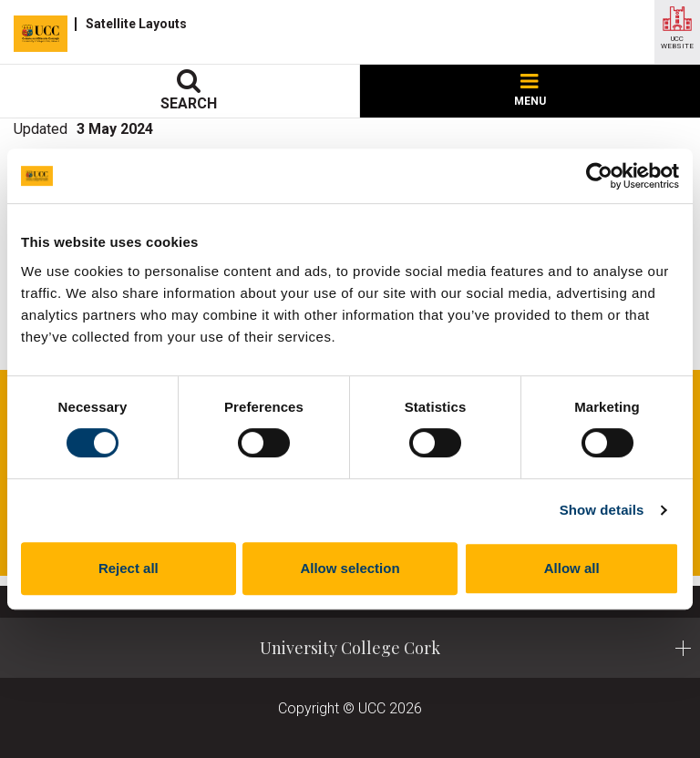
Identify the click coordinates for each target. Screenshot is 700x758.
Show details (602, 510)
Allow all (572, 568)
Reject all (129, 568)
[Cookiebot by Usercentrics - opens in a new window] (599, 176)
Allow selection (350, 568)
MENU (530, 91)
